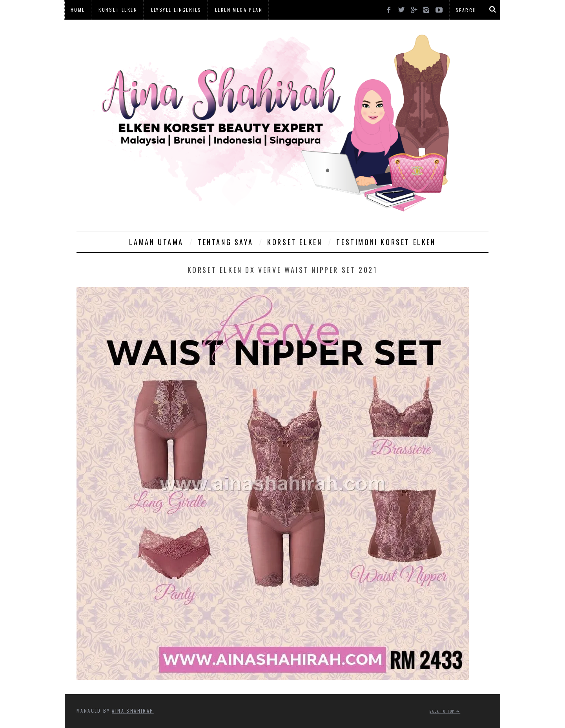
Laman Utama (156, 242)
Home (78, 10)
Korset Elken (118, 10)
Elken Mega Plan (239, 10)
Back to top (445, 711)
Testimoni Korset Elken (386, 242)
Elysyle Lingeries (176, 10)
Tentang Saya (225, 242)
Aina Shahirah (133, 711)
